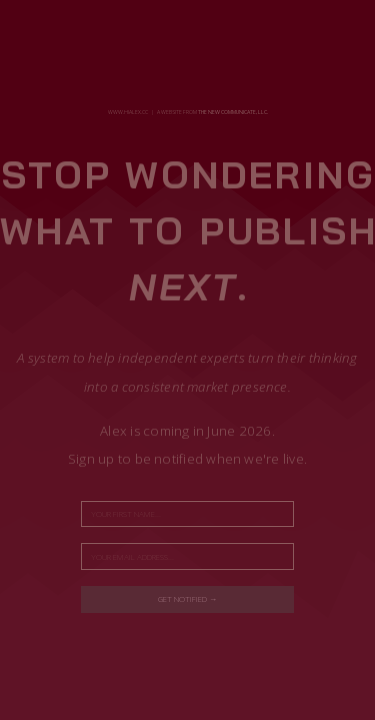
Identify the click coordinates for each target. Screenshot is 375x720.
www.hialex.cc (128, 112)
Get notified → (187, 598)
